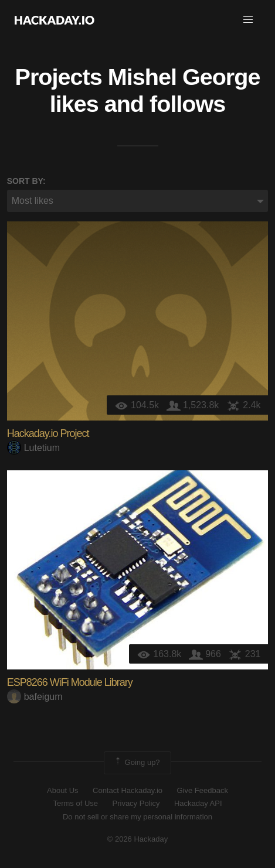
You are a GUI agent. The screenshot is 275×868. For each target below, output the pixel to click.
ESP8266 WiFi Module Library (70, 682)
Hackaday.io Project (48, 433)
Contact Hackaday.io (128, 790)
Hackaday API (198, 803)
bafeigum (35, 697)
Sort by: (26, 181)
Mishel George (184, 77)
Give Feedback (202, 790)
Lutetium (33, 448)
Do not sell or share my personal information (137, 817)
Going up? (137, 763)
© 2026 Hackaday (138, 839)
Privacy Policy (136, 803)
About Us (62, 790)
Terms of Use (75, 803)
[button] (248, 20)
